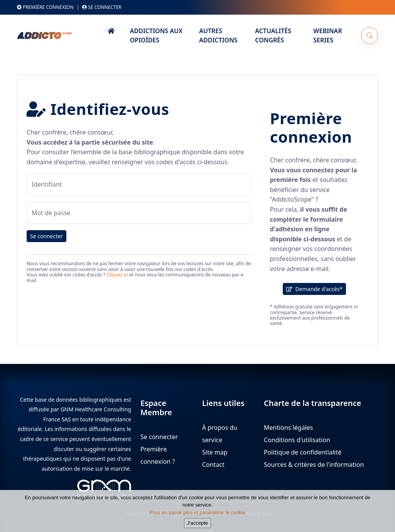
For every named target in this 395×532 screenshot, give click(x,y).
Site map (215, 452)
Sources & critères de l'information (314, 465)
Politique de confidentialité (303, 452)
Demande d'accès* (314, 289)
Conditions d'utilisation (297, 440)
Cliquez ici (117, 275)
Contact (213, 465)
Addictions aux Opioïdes (156, 35)
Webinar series (327, 35)
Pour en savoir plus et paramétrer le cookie (197, 516)
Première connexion (45, 7)
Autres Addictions (218, 35)
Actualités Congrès (273, 35)
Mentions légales (289, 428)
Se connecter (102, 7)
